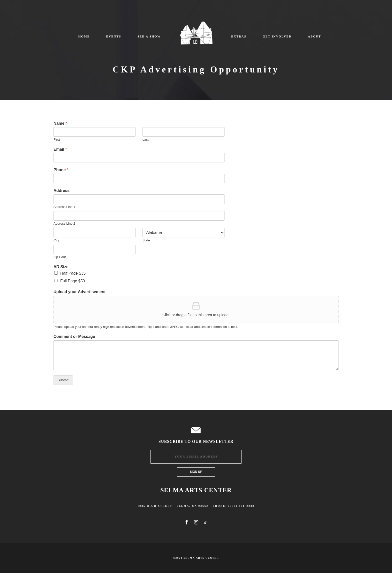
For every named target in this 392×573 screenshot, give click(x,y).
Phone (61, 170)
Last (146, 140)
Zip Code (60, 257)
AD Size (61, 267)
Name (60, 123)
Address (61, 191)
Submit (63, 380)
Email (60, 149)
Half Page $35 (73, 273)
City (56, 240)
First (57, 140)
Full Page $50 (73, 281)
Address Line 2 (64, 224)
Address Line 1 (64, 207)
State (146, 240)
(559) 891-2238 (242, 506)
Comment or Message (74, 336)
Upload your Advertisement (79, 292)
